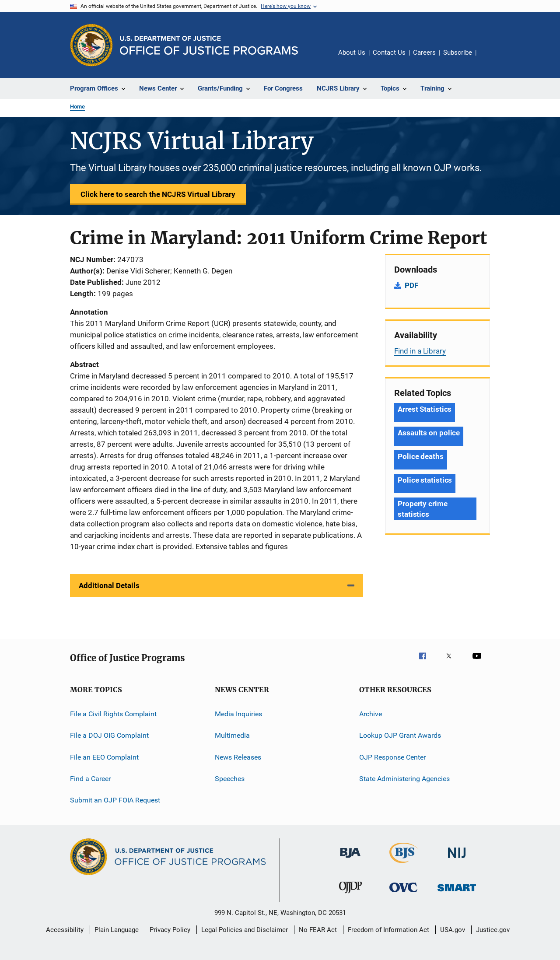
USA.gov (453, 930)
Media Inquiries (238, 714)
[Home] (209, 45)
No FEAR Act (318, 930)
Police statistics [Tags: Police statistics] (425, 480)
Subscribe (458, 53)
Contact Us (389, 53)
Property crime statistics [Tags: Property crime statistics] (423, 509)
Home (77, 107)
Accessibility (65, 930)
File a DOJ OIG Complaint (109, 735)
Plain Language (117, 930)
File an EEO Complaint (104, 757)
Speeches (230, 779)
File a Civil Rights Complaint (113, 714)
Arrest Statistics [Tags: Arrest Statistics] (425, 409)
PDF (411, 285)
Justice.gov (493, 930)
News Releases (238, 757)
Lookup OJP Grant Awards (400, 735)
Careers (424, 53)
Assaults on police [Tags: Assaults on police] (429, 433)
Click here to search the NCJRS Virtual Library (158, 194)
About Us (352, 53)
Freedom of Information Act (388, 930)
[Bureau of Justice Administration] (350, 859)
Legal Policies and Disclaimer (245, 930)
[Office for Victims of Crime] (403, 894)
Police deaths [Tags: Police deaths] (421, 456)
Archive (371, 714)
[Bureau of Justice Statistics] (404, 865)
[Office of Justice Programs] (91, 45)
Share (490, 59)
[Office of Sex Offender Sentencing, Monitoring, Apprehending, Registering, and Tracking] (457, 893)
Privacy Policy (170, 930)
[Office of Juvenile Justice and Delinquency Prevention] (350, 895)
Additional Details (109, 585)
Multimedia (232, 735)
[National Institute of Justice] (457, 860)
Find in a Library (420, 351)
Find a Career (90, 779)
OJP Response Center (392, 757)
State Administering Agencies (404, 779)
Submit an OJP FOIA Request (115, 800)
